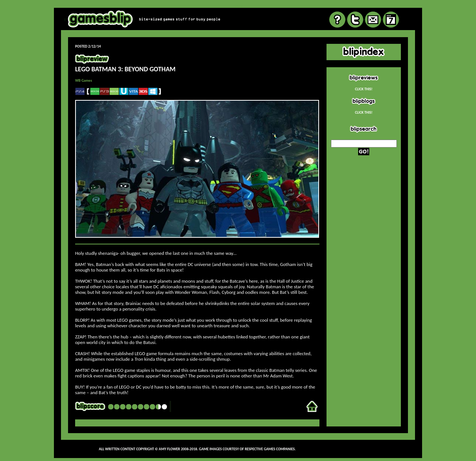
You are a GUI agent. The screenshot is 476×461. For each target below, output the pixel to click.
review (238, 5)
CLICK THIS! (364, 89)
